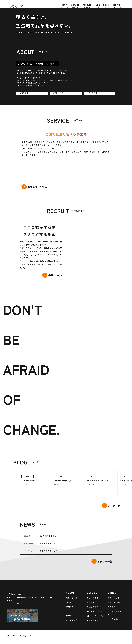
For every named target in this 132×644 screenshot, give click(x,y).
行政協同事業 (93, 607)
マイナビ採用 (113, 619)
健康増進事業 (93, 620)
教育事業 (91, 602)
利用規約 (112, 607)
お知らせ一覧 (105, 561)
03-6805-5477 (18, 604)
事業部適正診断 (114, 602)
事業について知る (37, 187)
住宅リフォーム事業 (96, 616)
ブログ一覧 (114, 506)
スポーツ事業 (93, 598)
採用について (56, 275)
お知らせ (70, 616)
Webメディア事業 (95, 611)
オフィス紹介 (72, 620)
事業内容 (70, 602)
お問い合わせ (113, 598)
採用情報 (70, 607)
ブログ (69, 611)
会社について (72, 598)
